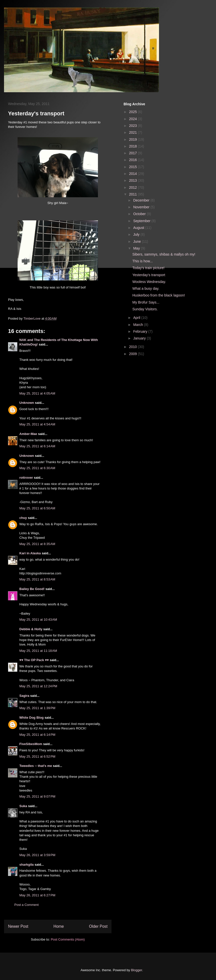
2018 (133, 146)
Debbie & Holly (31, 629)
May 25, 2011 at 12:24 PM (38, 686)
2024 (133, 119)
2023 (133, 126)
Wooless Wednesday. (149, 282)
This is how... (143, 261)
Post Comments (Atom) (68, 939)
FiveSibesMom (31, 744)
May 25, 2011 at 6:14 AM (37, 446)
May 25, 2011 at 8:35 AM (37, 544)
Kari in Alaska (30, 553)
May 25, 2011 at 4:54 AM (37, 424)
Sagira (24, 696)
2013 (133, 180)
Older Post (98, 926)
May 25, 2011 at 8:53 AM (37, 579)
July (137, 234)
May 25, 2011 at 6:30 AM (37, 468)
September (142, 221)
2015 (133, 167)
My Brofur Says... (146, 302)
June (137, 241)
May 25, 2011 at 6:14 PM (37, 735)
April (137, 318)
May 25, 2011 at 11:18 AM (38, 651)
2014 (133, 174)
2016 (133, 160)
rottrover (26, 478)
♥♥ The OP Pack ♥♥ (34, 660)
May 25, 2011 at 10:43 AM (38, 620)
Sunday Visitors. (145, 309)
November (142, 207)
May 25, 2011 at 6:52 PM (37, 756)
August (139, 228)
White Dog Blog (32, 718)
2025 (133, 112)
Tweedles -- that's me (36, 766)
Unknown (27, 403)
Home (59, 926)
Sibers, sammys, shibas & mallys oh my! (164, 254)
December (142, 200)
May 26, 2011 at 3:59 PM (37, 855)
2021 (133, 132)
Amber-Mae (28, 434)
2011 (133, 194)
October (140, 214)
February (141, 331)
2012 (133, 187)
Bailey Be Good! (32, 589)
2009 (133, 354)
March (139, 325)
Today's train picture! (148, 268)
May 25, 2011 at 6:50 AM (37, 508)
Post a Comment (26, 905)
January (140, 338)
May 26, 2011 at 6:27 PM (37, 895)
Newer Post (18, 926)
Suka (23, 806)
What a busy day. (146, 288)
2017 (133, 153)
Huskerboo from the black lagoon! (159, 295)
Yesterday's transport (149, 275)
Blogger (136, 970)
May (137, 248)
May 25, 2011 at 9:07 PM (37, 796)
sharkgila (26, 865)
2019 (133, 139)
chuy (23, 518)
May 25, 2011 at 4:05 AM (37, 393)
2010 (133, 347)
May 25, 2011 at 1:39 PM (37, 708)
